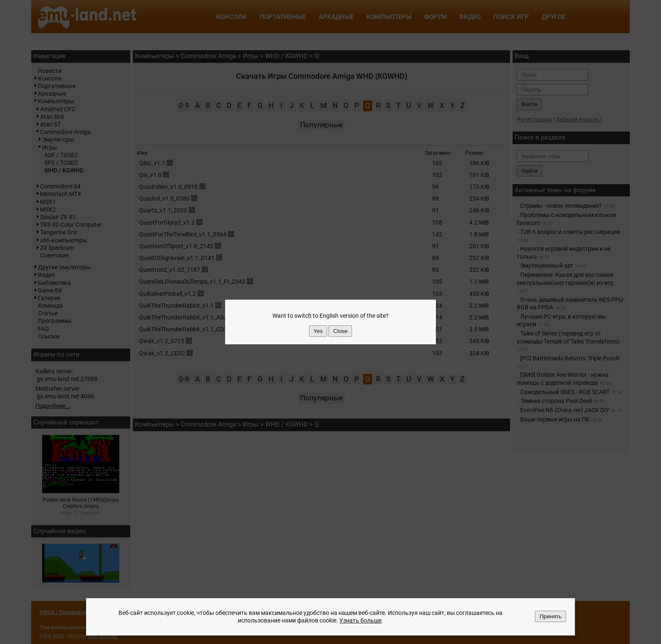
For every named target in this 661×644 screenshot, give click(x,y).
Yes (318, 331)
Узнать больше (360, 621)
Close (340, 331)
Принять (551, 616)
